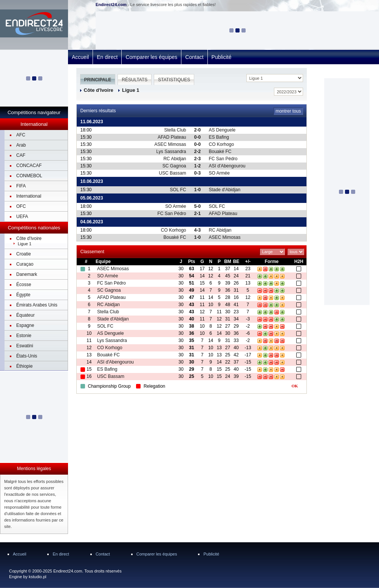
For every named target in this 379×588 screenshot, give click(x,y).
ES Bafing (219, 137)
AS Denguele (222, 130)
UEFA (22, 217)
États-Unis (27, 356)
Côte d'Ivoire (29, 238)
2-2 (197, 152)
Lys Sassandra (171, 152)
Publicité (222, 57)
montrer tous (288, 111)
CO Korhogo (222, 144)
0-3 (197, 173)
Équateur (26, 315)
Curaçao (25, 264)
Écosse (24, 285)
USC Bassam (172, 173)
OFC (21, 206)
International (29, 196)
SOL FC (178, 190)
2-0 (197, 130)
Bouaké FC (220, 152)
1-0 (197, 190)
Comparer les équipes (151, 57)
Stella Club (175, 130)
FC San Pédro (223, 159)
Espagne (25, 325)
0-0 (197, 137)
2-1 (197, 214)
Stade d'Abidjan (225, 190)
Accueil (80, 57)
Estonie (24, 336)
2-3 (197, 159)
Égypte (23, 295)
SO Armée (219, 173)
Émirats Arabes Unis (37, 305)
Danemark (27, 274)
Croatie (24, 254)
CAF (21, 155)
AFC (21, 135)
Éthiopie (24, 366)
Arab (21, 145)
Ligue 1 (25, 244)
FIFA (21, 186)
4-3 (197, 230)
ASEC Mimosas (170, 144)
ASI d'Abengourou (227, 166)
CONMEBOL (29, 176)
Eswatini (25, 346)
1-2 (197, 166)
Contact (194, 57)
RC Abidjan (175, 159)
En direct (107, 57)
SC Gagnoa (174, 166)
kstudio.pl (37, 577)
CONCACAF (29, 166)
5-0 (197, 206)
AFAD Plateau (172, 137)
